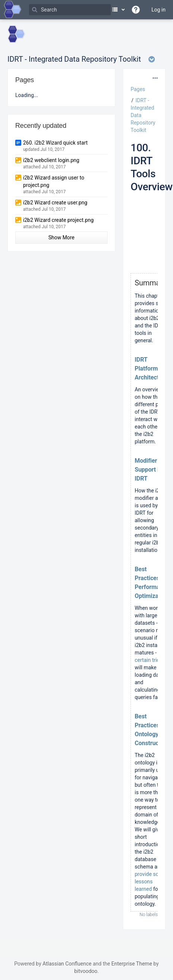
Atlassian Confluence (67, 964)
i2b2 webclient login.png (51, 160)
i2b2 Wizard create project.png (58, 220)
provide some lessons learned (150, 882)
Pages (138, 89)
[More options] (155, 78)
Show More (61, 237)
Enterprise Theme (132, 964)
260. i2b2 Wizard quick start (55, 143)
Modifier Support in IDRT (148, 470)
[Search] (70, 10)
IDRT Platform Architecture (151, 368)
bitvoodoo (86, 971)
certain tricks (150, 660)
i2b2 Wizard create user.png (55, 203)
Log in (158, 10)
